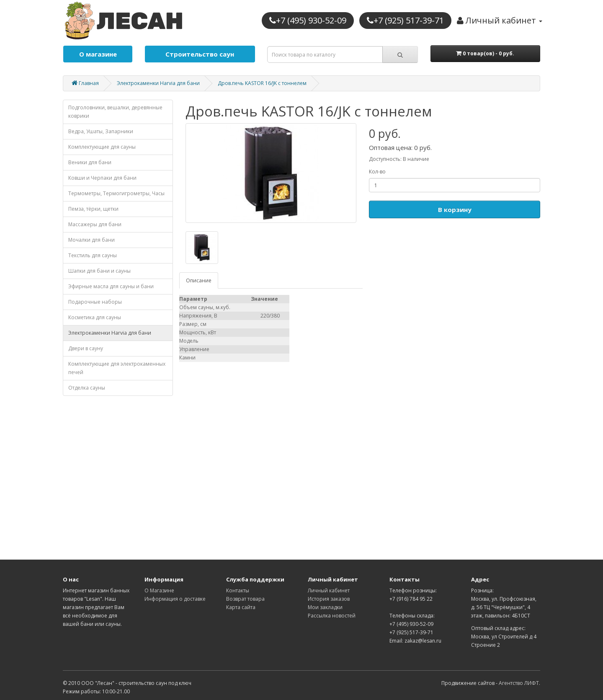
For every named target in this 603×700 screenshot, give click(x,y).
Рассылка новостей (332, 616)
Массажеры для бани (95, 224)
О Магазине (159, 590)
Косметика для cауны (95, 317)
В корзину (455, 209)
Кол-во (377, 172)
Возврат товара (245, 599)
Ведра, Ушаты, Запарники (101, 131)
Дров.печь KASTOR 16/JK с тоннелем (262, 83)
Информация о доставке (175, 599)
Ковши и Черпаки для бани (102, 178)
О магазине (98, 54)
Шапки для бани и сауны (99, 271)
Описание (199, 280)
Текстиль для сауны (93, 255)
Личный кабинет (329, 590)
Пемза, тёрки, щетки (93, 209)
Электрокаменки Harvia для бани (158, 83)
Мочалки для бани (91, 240)
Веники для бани (90, 162)
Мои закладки (325, 607)
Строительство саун (200, 54)
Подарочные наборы (95, 302)
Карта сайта (241, 607)
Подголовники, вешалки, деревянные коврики (115, 112)
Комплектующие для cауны (102, 147)
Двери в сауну (86, 348)
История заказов (329, 599)
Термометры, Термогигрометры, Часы (116, 193)
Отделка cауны (87, 388)
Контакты (238, 590)
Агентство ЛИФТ (519, 683)
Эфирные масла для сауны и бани (111, 286)
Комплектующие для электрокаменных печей (117, 368)
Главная (85, 83)
